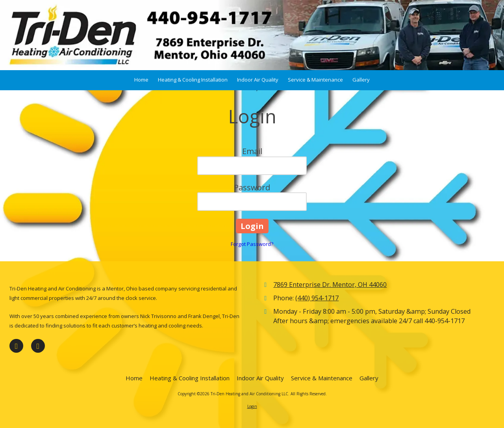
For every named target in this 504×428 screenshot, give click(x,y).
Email (252, 151)
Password (252, 187)
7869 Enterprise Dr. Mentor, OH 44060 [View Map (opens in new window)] (330, 285)
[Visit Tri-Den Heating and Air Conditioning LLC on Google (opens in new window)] (38, 346)
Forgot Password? (252, 244)
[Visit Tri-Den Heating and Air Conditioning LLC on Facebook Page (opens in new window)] (16, 346)
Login (252, 406)
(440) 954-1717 (317, 298)
